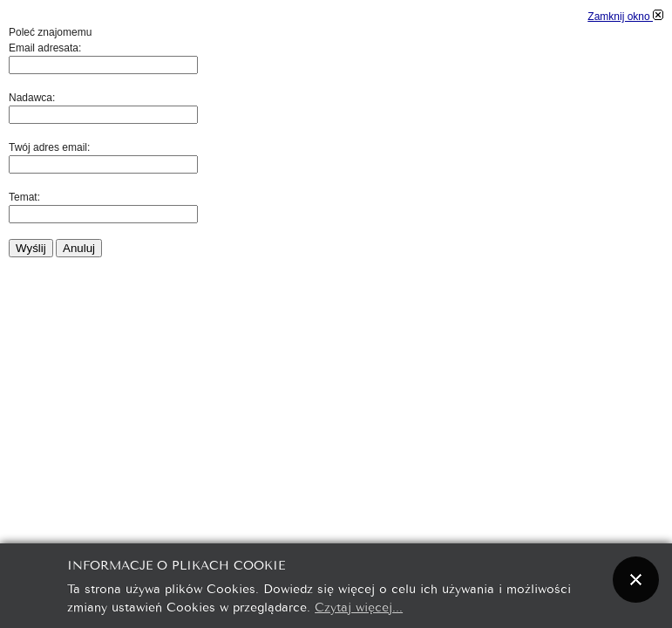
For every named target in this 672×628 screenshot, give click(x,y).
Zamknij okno (625, 17)
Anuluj (79, 248)
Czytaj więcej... (359, 606)
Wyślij (31, 248)
